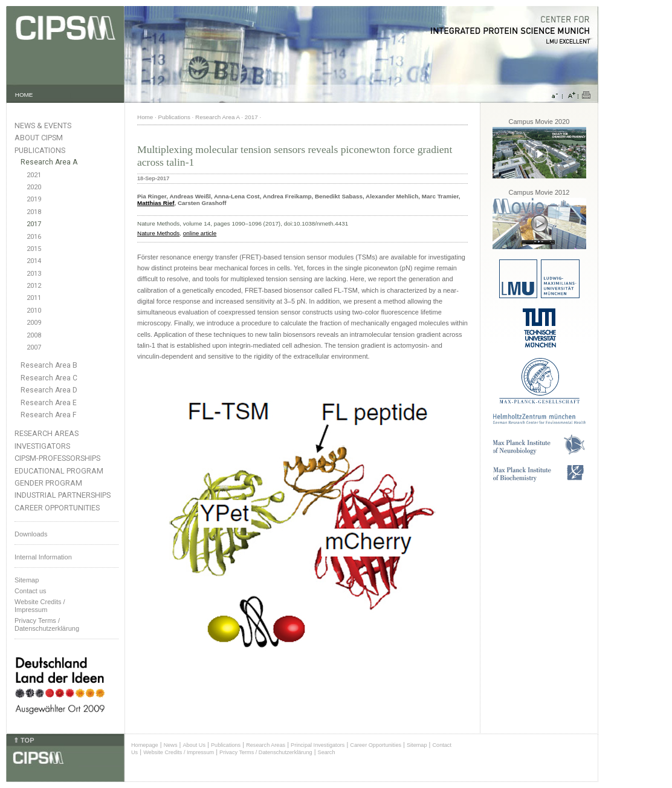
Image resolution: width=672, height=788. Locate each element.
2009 (34, 323)
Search (327, 752)
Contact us (31, 591)
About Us (194, 745)
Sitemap (27, 580)
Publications (40, 150)
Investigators (42, 446)
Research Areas (47, 433)
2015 (34, 249)
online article (200, 233)
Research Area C (49, 378)
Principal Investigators (318, 745)
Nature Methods (158, 233)
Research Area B (49, 365)
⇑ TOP (24, 740)
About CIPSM (39, 138)
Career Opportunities (57, 508)
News (171, 745)
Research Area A (49, 162)
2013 (34, 274)
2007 (34, 347)
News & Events (43, 125)
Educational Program (59, 471)
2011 (34, 298)
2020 (34, 187)
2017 (34, 224)
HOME (24, 95)
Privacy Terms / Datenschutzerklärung (47, 624)
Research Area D (49, 390)
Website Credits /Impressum (40, 606)
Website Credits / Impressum (179, 752)
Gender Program (48, 483)
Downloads (31, 534)
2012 (34, 286)
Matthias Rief (156, 203)
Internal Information (43, 557)
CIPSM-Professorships (57, 458)
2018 (34, 212)
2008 (34, 335)
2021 (34, 175)
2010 (34, 311)
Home (145, 117)
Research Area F (49, 415)
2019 (34, 199)
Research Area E (49, 403)
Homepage (145, 745)
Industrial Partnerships (63, 495)
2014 (34, 261)
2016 (34, 237)
